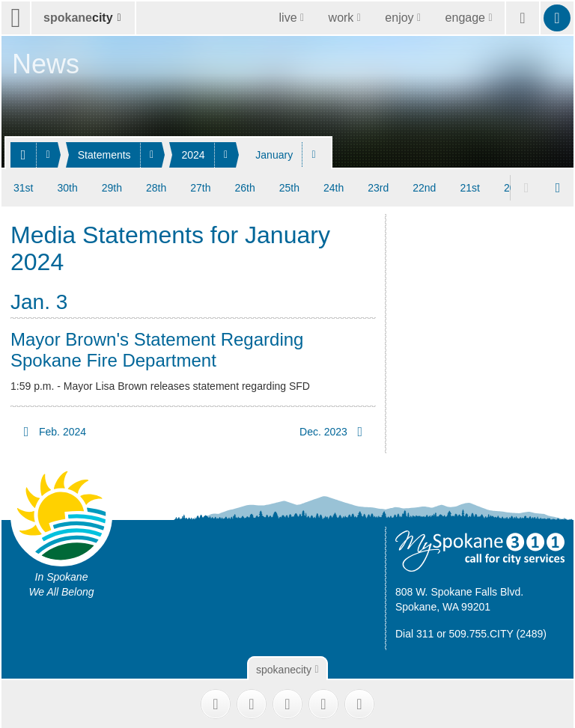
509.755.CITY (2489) (498, 631)
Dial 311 (414, 631)
